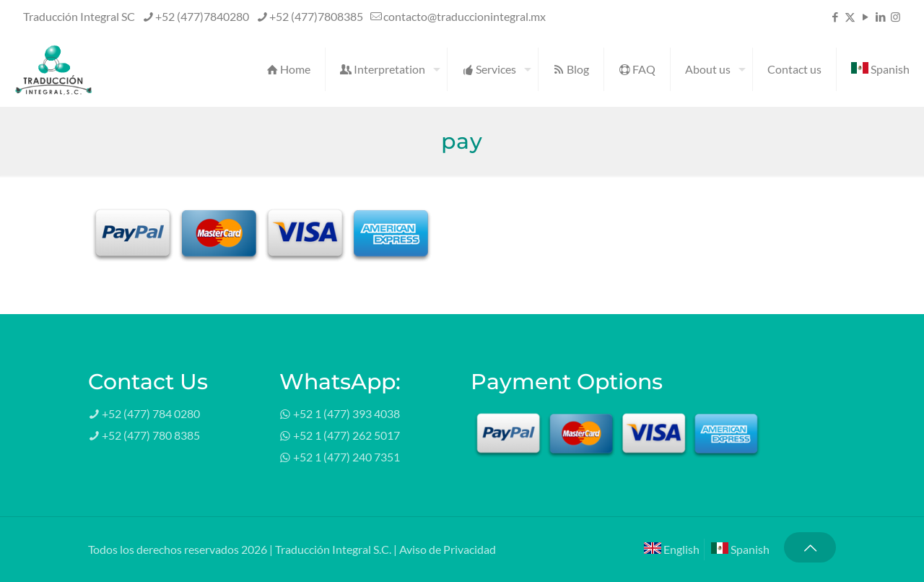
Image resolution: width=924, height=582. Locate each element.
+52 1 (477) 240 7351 (346, 457)
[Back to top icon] (810, 547)
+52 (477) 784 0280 (151, 413)
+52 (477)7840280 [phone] (202, 16)
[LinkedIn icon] (880, 17)
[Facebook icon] (835, 17)
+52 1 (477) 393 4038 (346, 413)
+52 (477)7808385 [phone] (316, 16)
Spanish (740, 549)
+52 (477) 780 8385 (151, 435)
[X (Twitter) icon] (850, 17)
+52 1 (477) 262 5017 (346, 435)
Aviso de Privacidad (448, 549)
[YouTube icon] (865, 17)
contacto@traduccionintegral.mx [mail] (465, 16)
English (672, 549)
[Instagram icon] (895, 17)
